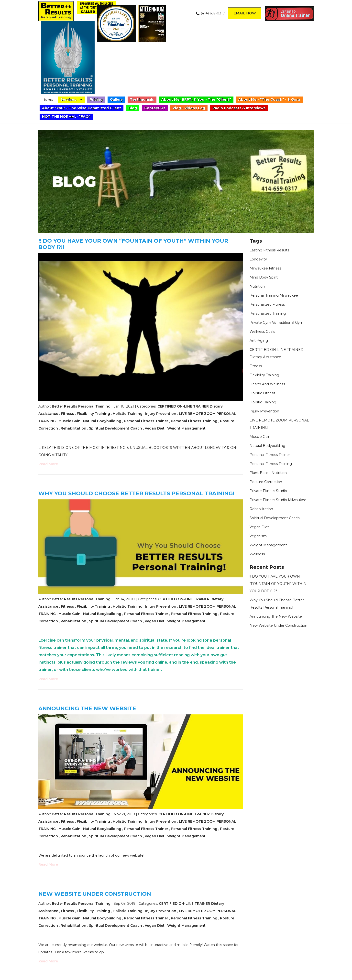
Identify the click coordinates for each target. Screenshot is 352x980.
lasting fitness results (269, 250)
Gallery (116, 99)
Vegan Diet (155, 428)
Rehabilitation (73, 428)
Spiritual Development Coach (115, 428)
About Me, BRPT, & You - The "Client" (196, 99)
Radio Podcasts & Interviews (239, 108)
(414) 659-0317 (213, 13)
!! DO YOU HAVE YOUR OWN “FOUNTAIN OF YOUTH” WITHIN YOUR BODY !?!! (133, 244)
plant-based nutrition (268, 473)
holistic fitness (262, 393)
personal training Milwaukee (274, 295)
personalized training (268, 313)
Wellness (257, 554)
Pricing (96, 99)
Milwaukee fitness (265, 268)
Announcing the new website (87, 708)
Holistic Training (128, 414)
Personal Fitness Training (194, 421)
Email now (245, 13)
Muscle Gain (69, 421)
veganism (258, 536)
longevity (258, 259)
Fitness (67, 414)
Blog (133, 108)
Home (48, 99)
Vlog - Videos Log (189, 108)
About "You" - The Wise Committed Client (82, 108)
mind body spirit (264, 277)
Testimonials (142, 99)
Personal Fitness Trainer (146, 421)
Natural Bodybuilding (102, 421)
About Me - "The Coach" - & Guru (269, 99)
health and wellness (267, 384)
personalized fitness (267, 304)
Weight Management (186, 428)
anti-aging (259, 341)
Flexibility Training (93, 414)
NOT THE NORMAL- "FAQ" (66, 117)
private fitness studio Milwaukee (278, 500)
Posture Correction (266, 482)
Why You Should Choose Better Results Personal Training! (136, 493)
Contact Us (155, 108)
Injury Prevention (161, 414)
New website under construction (95, 894)
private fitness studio (268, 491)
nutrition (257, 286)
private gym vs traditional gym (276, 323)
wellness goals (262, 332)
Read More (48, 464)
